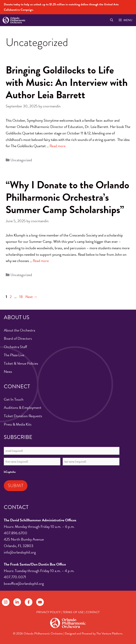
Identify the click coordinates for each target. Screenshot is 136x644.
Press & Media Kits (18, 424)
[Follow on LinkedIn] (17, 602)
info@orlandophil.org (20, 552)
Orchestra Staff (15, 347)
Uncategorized (21, 160)
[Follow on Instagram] (6, 602)
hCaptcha (10, 472)
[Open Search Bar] (112, 20)
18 (21, 297)
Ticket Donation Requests (23, 416)
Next (31, 297)
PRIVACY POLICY (48, 612)
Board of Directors (18, 338)
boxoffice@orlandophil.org (24, 583)
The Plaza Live (14, 355)
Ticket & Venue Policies (21, 363)
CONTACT (93, 612)
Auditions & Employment (23, 407)
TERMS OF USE (73, 612)
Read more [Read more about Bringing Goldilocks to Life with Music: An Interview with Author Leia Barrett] (58, 146)
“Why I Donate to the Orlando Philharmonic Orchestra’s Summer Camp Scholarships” (67, 197)
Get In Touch (14, 399)
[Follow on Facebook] (29, 602)
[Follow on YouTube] (40, 602)
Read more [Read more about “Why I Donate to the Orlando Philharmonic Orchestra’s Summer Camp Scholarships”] (41, 261)
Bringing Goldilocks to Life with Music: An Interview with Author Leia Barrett (67, 82)
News (8, 372)
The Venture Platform (109, 634)
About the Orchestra (19, 330)
